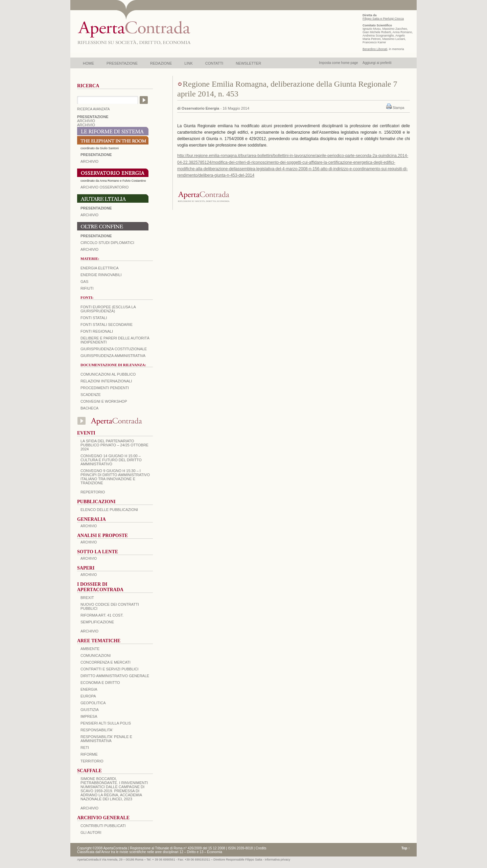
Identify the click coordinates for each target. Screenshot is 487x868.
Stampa (398, 108)
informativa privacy (277, 860)
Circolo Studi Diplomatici (107, 243)
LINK (188, 63)
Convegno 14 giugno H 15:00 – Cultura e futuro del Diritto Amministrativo (111, 460)
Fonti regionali (97, 331)
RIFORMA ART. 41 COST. (102, 615)
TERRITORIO (92, 761)
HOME (88, 63)
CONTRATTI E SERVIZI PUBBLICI (109, 669)
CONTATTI (214, 63)
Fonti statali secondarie (107, 325)
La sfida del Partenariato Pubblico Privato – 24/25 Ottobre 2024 (114, 445)
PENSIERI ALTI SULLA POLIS (106, 723)
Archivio (89, 215)
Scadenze (91, 395)
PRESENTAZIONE (122, 63)
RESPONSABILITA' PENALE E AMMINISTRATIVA (106, 739)
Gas (84, 282)
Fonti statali (94, 318)
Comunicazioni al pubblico (108, 374)
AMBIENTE (90, 649)
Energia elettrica (99, 268)
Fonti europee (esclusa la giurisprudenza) (108, 309)
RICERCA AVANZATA (94, 109)
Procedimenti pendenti (105, 388)
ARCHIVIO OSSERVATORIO (105, 187)
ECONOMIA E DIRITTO (100, 683)
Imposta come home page (339, 63)
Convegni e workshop (104, 401)
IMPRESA (89, 716)
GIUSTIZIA (90, 710)
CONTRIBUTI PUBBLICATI (103, 826)
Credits (261, 848)
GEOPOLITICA (93, 703)
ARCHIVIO (86, 121)
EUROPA (88, 696)
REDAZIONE (161, 63)
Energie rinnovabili (101, 275)
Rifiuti (87, 288)
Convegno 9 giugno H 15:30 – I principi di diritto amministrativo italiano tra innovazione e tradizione (115, 477)
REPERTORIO (93, 492)
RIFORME (89, 754)
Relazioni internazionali (106, 381)
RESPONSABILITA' (97, 730)
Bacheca (89, 408)
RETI (85, 748)
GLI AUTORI (91, 832)
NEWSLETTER (248, 63)
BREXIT (87, 598)
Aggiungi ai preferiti (377, 63)
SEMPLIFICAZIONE (97, 622)
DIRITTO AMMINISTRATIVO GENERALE (115, 676)
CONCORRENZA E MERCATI (106, 662)
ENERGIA (89, 689)
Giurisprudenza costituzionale (114, 349)
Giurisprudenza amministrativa (113, 356)
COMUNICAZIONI (96, 655)
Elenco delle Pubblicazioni (109, 510)
